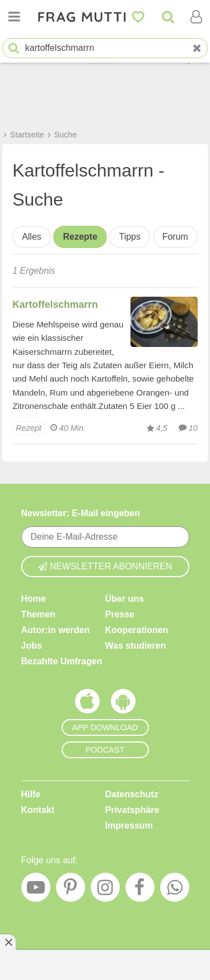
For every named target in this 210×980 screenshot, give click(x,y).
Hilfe (31, 794)
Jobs (32, 646)
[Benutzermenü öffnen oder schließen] (196, 17)
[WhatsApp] (175, 890)
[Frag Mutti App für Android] (123, 704)
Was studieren (136, 646)
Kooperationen (137, 630)
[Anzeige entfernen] (8, 942)
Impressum (129, 826)
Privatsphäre (132, 810)
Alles (32, 237)
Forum (175, 237)
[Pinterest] (71, 890)
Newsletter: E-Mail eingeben (81, 513)
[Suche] (168, 17)
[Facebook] (140, 890)
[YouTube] (36, 890)
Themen (38, 614)
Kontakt (38, 810)
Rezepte (80, 237)
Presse (120, 614)
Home (34, 599)
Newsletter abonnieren (105, 566)
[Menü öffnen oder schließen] (14, 17)
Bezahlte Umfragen (62, 661)
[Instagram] (105, 890)
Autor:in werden (56, 630)
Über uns (125, 599)
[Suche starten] (14, 48)
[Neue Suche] (197, 48)
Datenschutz (132, 794)
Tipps (130, 237)
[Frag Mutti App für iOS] (87, 704)
